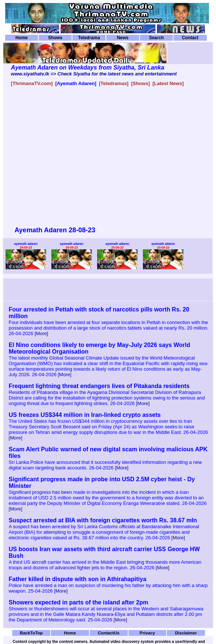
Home (22, 38)
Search (157, 38)
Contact (190, 38)
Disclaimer (186, 633)
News (123, 38)
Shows (55, 38)
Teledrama (89, 38)
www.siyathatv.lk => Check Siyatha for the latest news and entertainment (94, 74)
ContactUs (109, 633)
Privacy (147, 633)
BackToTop (31, 633)
